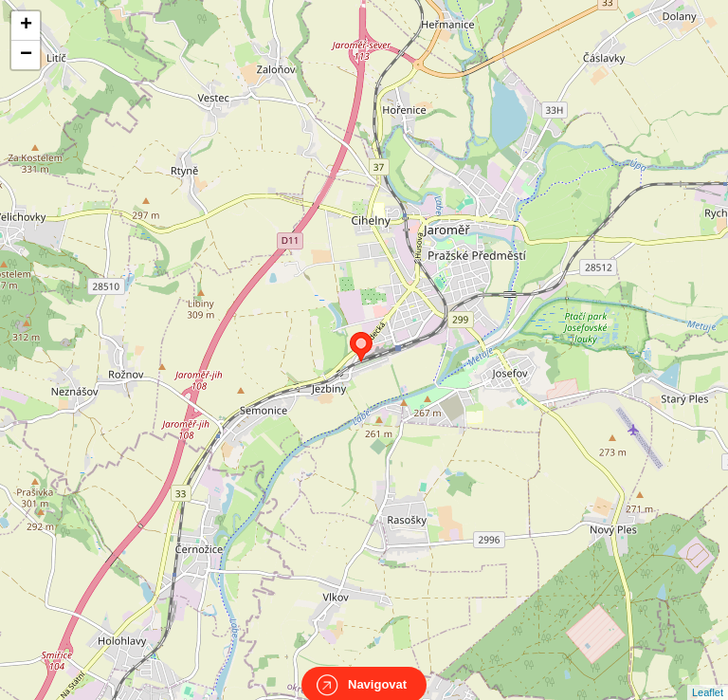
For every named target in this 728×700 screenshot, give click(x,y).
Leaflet (708, 675)
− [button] (26, 55)
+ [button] (26, 26)
